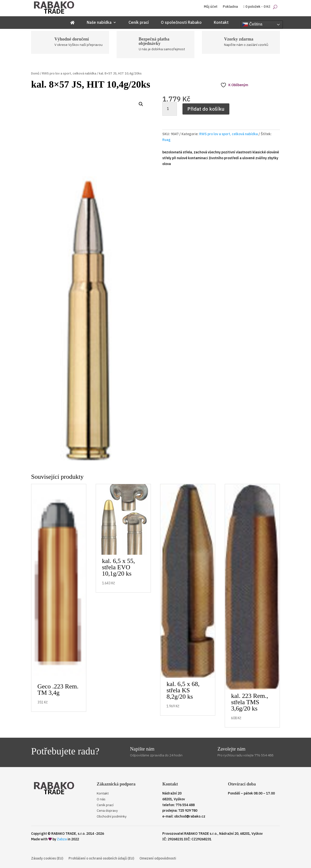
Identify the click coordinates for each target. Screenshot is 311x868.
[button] (141, 104)
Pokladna (230, 7)
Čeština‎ (252, 25)
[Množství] (170, 109)
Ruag (166, 140)
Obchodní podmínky (112, 816)
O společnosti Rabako (181, 23)
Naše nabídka (99, 23)
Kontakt (221, 23)
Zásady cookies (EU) (47, 859)
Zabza (62, 839)
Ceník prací (139, 23)
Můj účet (211, 7)
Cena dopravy (107, 810)
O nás (101, 799)
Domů (35, 73)
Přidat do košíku (206, 109)
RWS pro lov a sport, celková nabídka (69, 73)
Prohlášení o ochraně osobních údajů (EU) (101, 859)
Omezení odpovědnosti (158, 859)
